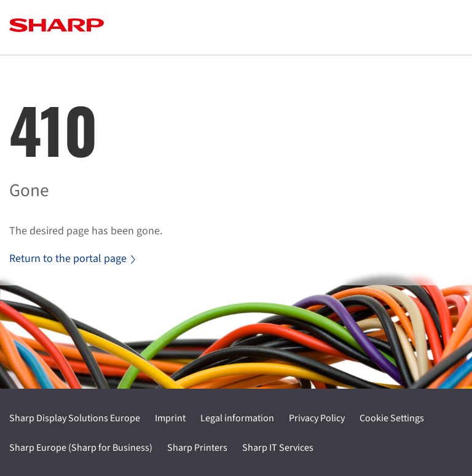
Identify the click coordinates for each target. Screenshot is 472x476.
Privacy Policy (317, 418)
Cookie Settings (392, 418)
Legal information (237, 418)
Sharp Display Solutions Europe (75, 418)
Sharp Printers (197, 448)
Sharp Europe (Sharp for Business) (81, 448)
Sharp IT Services (278, 448)
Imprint (170, 418)
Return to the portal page (72, 259)
